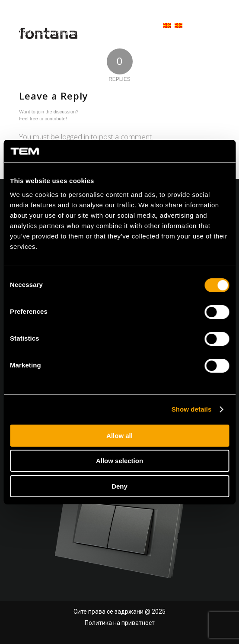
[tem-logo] (58, 26)
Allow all (119, 436)
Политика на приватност (120, 623)
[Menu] (218, 26)
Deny (119, 486)
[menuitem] (163, 26)
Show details (192, 409)
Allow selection (119, 461)
